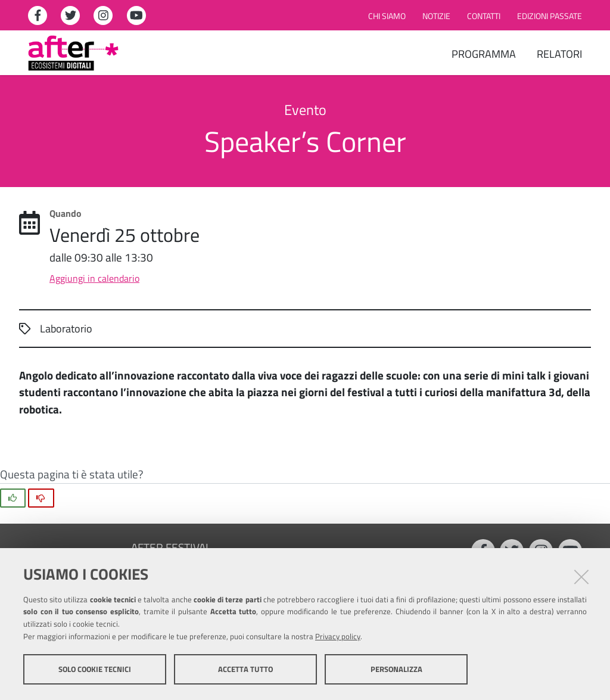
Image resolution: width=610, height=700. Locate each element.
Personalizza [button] (396, 669)
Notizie (436, 16)
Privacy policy (338, 636)
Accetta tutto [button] (245, 669)
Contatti (484, 16)
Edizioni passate (550, 16)
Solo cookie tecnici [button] (95, 669)
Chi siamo (387, 16)
